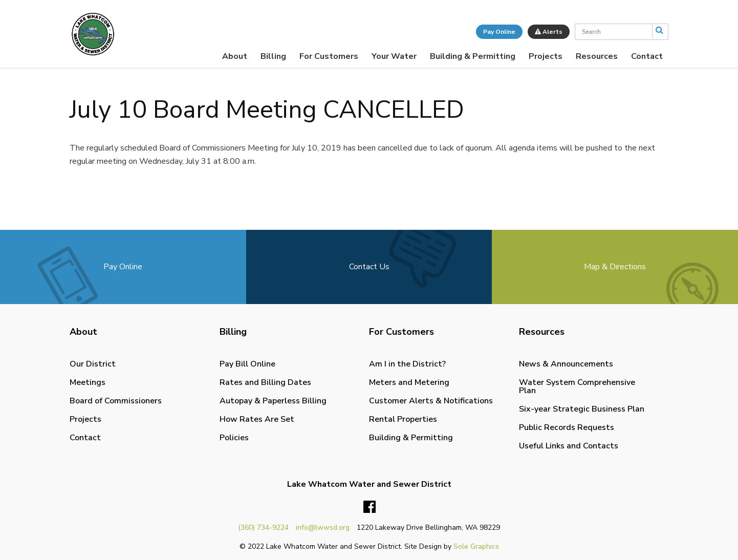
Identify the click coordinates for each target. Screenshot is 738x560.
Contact (647, 56)
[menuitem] (235, 56)
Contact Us (369, 267)
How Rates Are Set (257, 419)
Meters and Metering (409, 382)
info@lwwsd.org (323, 527)
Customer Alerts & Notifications (431, 401)
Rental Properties (403, 419)
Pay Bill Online (247, 364)
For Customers (329, 56)
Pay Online (499, 32)
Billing (273, 56)
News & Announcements (566, 364)
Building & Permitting (473, 56)
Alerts (549, 32)
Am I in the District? (407, 364)
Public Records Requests (567, 427)
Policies (234, 438)
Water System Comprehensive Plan (577, 386)
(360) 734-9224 (263, 527)
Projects (546, 56)
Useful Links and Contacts (569, 446)
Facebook (370, 507)
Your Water (394, 56)
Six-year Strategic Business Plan (582, 409)
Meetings (88, 382)
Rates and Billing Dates (265, 382)
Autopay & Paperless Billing (273, 401)
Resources (597, 56)
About (235, 56)
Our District (93, 364)
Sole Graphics (476, 546)
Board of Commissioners (116, 401)
